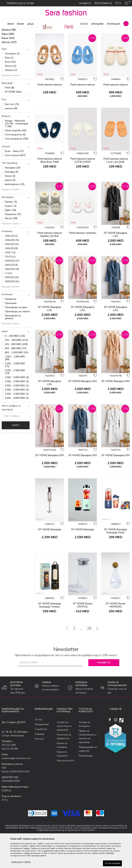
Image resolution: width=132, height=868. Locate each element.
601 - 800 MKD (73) (16, 376)
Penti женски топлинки (83, 261)
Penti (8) (10, 116)
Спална (9, 54)
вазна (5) (10, 208)
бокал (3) (10, 204)
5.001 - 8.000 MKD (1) (17, 426)
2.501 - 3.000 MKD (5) (17, 405)
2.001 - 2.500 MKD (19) (15, 400)
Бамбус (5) (11, 230)
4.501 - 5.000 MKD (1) (17, 422)
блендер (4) (12, 200)
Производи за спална (17, 339)
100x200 (12, 268)
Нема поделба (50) (16, 158)
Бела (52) (10, 90)
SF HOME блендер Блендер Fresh (116, 559)
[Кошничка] (127, 3)
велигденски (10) (15, 212)
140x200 (11, 276)
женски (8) (11, 136)
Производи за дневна (13, 345)
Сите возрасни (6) (15, 162)
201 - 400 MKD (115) (16, 368)
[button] (126, 24)
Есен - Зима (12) (14, 179)
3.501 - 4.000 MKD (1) (17, 413)
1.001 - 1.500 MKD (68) (15, 386)
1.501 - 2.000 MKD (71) (15, 393)
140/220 (12, 272)
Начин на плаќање (62, 773)
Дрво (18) (10, 238)
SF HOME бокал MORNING (116, 633)
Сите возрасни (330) (17, 167)
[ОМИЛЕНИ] (118, 4)
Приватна (11, 327)
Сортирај (109, 36)
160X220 (11, 293)
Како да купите (65, 788)
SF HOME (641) (13, 120)
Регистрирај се (103, 3)
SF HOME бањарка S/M (82, 409)
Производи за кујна (16, 335)
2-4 (9, 301)
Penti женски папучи (50, 113)
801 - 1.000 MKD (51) (17, 380)
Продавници (42, 752)
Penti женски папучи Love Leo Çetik (116, 188)
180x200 (12, 297)
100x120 (11, 264)
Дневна (9, 58)
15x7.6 (10, 285)
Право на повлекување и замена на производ (88, 764)
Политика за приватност (64, 764)
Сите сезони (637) (15, 183)
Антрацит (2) (12, 81)
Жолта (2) (11, 94)
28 (89, 656)
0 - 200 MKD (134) (15, 364)
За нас (38, 747)
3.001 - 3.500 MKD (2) (17, 409)
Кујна (8, 62)
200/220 (12, 305)
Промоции (11, 331)
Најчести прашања (62, 782)
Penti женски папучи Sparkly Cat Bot (50, 262)
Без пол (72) (12, 132)
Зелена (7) (11, 98)
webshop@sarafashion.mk (16, 786)
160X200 (12, 289)
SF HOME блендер (50, 557)
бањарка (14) (13, 196)
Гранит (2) (11, 234)
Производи (22, 30)
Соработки (41, 757)
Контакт (39, 767)
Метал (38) (11, 246)
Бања (8, 66)
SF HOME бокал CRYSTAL (83, 633)
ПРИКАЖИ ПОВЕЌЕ (21, 862)
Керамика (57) (13, 242)
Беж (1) (9, 86)
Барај (16, 453)
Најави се (104, 691)
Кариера (40, 762)
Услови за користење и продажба (64, 754)
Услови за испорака (84, 752)
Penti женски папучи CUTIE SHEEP (83, 188)
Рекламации (86, 783)
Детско (9, 70)
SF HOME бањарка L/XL (115, 262)
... (81, 656)
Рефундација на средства (88, 777)
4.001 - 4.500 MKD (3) (17, 418)
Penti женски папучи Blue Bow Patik (50, 188)
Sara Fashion (8, 30)
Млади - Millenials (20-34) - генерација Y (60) (16, 151)
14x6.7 (10, 280)
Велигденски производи (16, 47)
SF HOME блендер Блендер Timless (50, 633)
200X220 (12, 309)
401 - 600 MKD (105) (16, 372)
